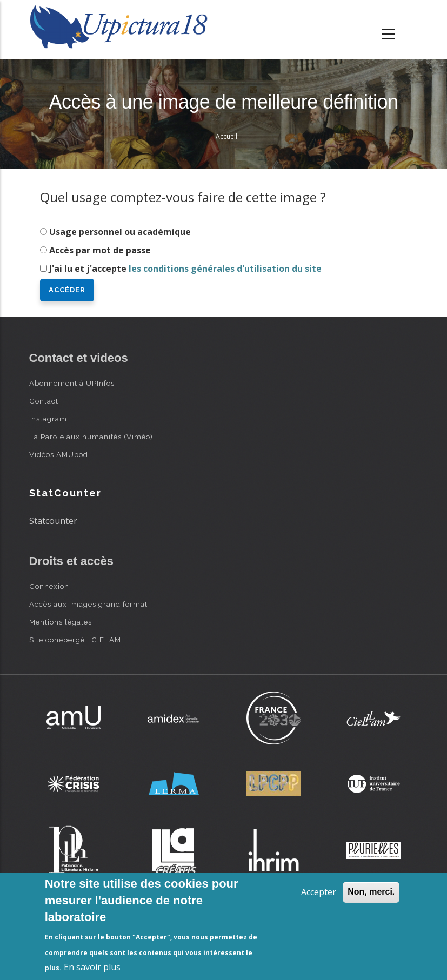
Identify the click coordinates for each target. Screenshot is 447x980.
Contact (44, 401)
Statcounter (53, 521)
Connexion (49, 586)
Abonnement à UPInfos (72, 383)
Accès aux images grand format (88, 604)
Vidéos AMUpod (59, 454)
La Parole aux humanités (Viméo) (91, 437)
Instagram (48, 419)
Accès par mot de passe (100, 250)
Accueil (226, 136)
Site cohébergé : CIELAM (75, 640)
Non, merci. (371, 892)
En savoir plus (92, 967)
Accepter (319, 892)
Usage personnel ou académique (120, 232)
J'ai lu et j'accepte (185, 269)
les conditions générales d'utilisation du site (225, 269)
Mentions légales (61, 622)
